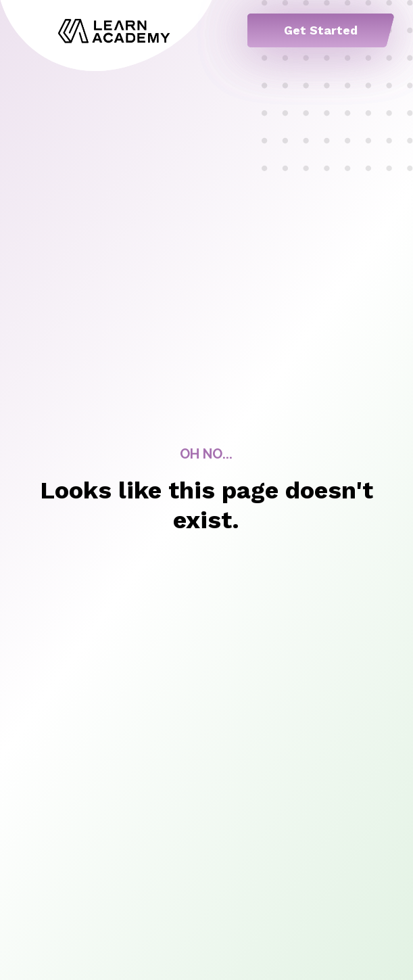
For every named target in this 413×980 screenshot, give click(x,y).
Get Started (321, 30)
